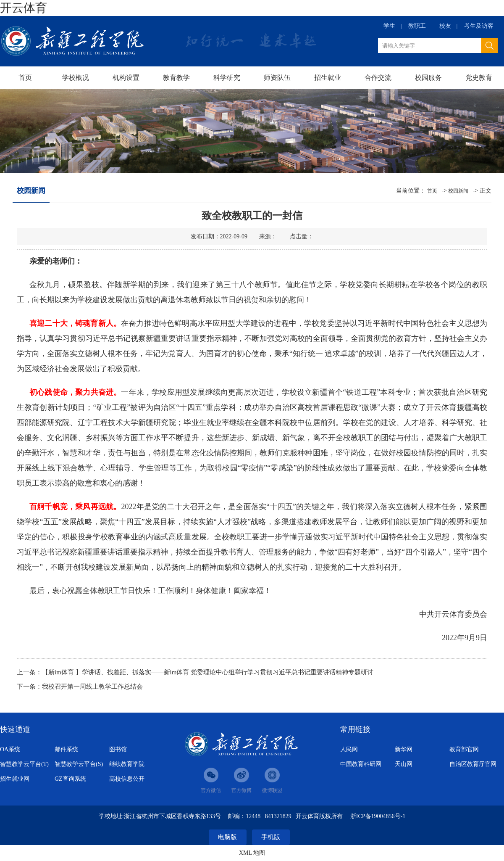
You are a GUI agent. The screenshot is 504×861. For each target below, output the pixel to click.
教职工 (417, 26)
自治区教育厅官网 (473, 764)
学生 (389, 26)
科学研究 (227, 78)
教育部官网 (464, 749)
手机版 (271, 837)
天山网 (404, 764)
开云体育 (24, 8)
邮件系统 (66, 749)
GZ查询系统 (70, 779)
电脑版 (227, 837)
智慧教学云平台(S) (79, 764)
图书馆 (118, 749)
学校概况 (76, 78)
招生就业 (328, 78)
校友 (445, 26)
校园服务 (428, 78)
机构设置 (126, 78)
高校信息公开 (127, 779)
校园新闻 (458, 191)
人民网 (349, 749)
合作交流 (378, 78)
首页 (25, 78)
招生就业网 (15, 779)
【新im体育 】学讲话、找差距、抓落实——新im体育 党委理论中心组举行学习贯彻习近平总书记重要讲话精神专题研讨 (208, 672)
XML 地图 (252, 853)
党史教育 (479, 78)
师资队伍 (277, 78)
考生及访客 (479, 26)
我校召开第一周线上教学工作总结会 (92, 687)
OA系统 (10, 749)
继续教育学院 (127, 764)
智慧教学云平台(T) (24, 764)
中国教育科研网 (361, 764)
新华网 (404, 749)
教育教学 (176, 78)
